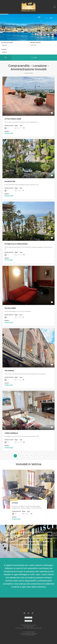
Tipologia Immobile (35, 43)
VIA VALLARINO (10, 308)
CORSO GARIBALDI (11, 433)
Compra (33, 550)
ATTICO (15, 503)
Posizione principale (7, 43)
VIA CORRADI (9, 371)
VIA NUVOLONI (10, 181)
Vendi (24, 550)
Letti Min (4, 49)
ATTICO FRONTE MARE (13, 119)
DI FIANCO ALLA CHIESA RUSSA (16, 244)
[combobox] (14, 46)
